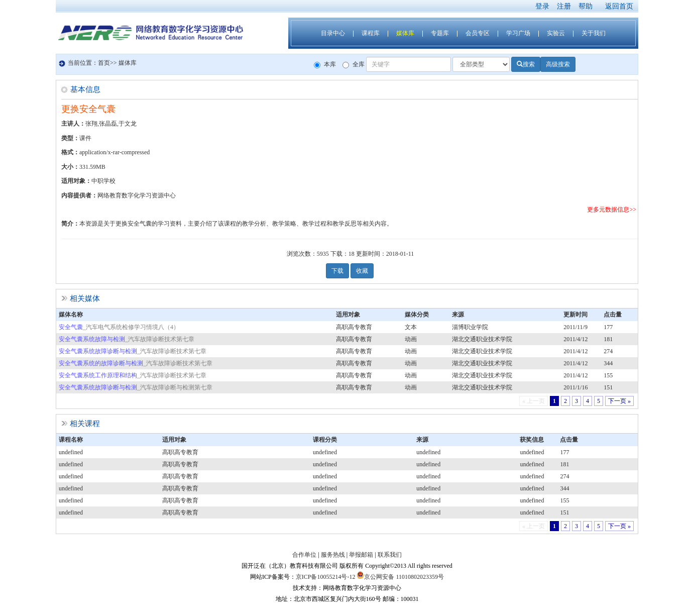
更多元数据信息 (608, 210)
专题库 (440, 33)
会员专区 (478, 33)
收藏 (362, 271)
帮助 (586, 6)
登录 (542, 6)
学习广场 (518, 33)
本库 (325, 65)
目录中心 (333, 33)
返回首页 (619, 6)
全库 (354, 65)
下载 (337, 271)
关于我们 (594, 33)
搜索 (526, 64)
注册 (564, 6)
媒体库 (405, 33)
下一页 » (619, 401)
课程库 (371, 33)
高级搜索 (558, 64)
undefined (71, 452)
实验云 (556, 33)
